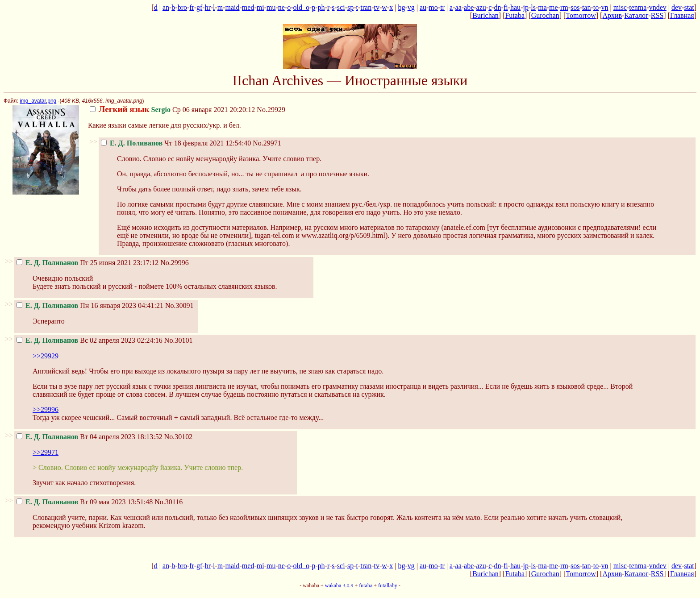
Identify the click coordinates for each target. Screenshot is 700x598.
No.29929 (271, 110)
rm (564, 7)
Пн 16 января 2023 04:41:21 (90, 305)
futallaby (388, 586)
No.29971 (267, 143)
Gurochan (545, 15)
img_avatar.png (38, 101)
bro (182, 7)
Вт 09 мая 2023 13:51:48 (85, 502)
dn (498, 7)
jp (525, 7)
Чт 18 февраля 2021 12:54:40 (176, 143)
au (423, 7)
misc (620, 7)
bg (401, 7)
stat (689, 7)
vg (411, 7)
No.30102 (179, 437)
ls (533, 7)
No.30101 (179, 340)
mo (433, 7)
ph (321, 7)
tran (366, 7)
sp (350, 7)
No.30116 (169, 502)
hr (208, 7)
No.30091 (179, 305)
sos (575, 7)
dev (677, 7)
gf (199, 7)
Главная (682, 15)
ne (281, 7)
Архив (612, 15)
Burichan (485, 15)
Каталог (636, 15)
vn (605, 7)
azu (481, 7)
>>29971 (46, 452)
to (596, 7)
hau (515, 7)
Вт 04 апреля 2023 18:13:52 (90, 437)
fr (192, 7)
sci (341, 7)
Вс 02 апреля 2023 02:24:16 (90, 340)
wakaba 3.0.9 (339, 586)
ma (542, 7)
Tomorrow (581, 15)
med (248, 7)
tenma (638, 7)
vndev (658, 7)
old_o (301, 7)
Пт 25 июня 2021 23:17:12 (87, 263)
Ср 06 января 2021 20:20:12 (172, 110)
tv (377, 7)
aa (458, 7)
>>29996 (46, 409)
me (554, 7)
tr (442, 7)
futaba (366, 586)
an (166, 7)
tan (587, 7)
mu (271, 7)
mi (260, 7)
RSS (657, 15)
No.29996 (175, 263)
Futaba (515, 15)
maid (233, 7)
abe (469, 7)
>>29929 (46, 356)
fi (506, 7)
